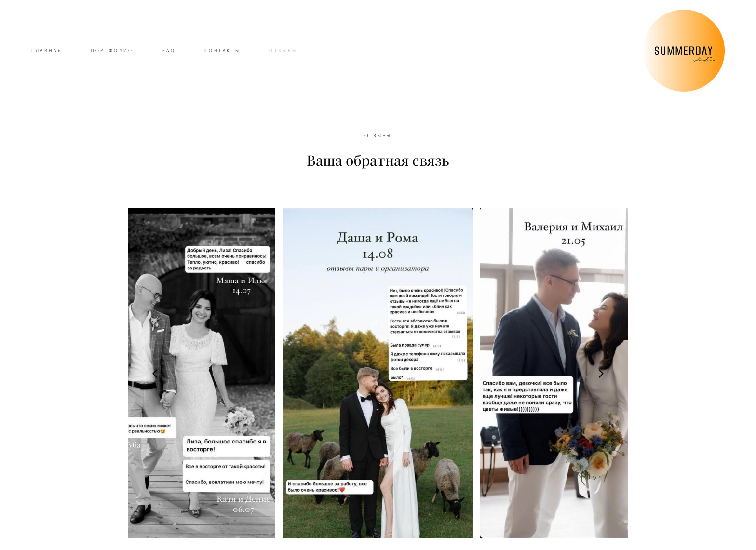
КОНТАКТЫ (222, 50)
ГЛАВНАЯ (47, 50)
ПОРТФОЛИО (112, 50)
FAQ (169, 50)
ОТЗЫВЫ (283, 50)
